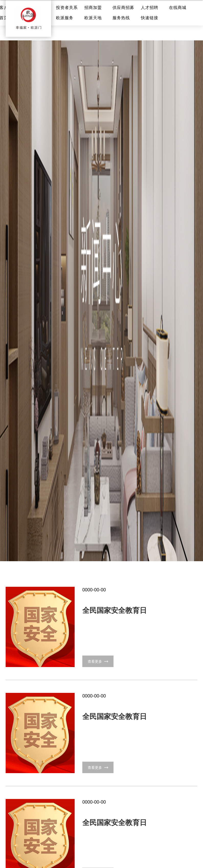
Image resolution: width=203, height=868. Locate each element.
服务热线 (121, 18)
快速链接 (150, 18)
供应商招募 (123, 8)
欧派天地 (93, 18)
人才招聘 (150, 8)
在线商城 (178, 8)
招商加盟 (93, 8)
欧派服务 (65, 18)
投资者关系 (67, 8)
